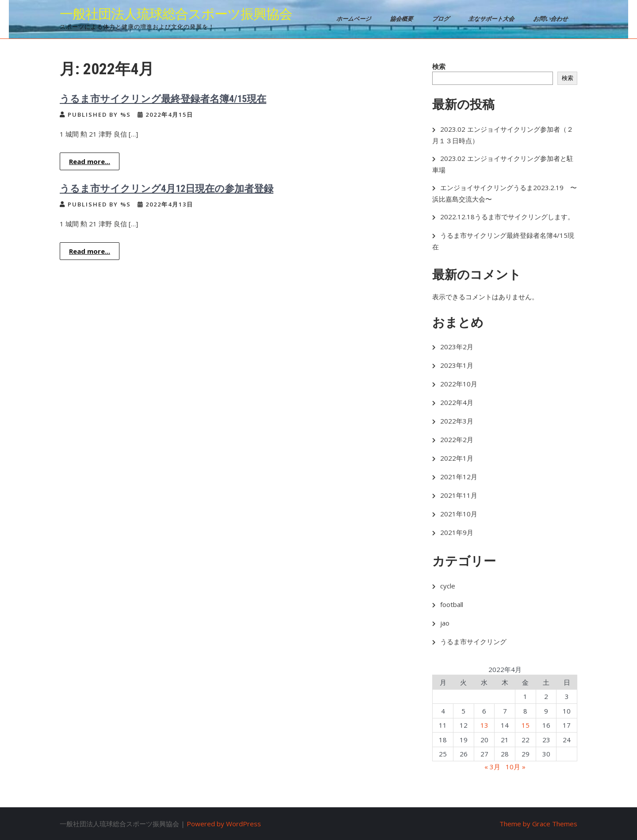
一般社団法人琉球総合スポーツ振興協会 (176, 14)
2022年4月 (457, 402)
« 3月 (492, 767)
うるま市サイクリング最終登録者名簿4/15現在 (163, 99)
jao (445, 623)
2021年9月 (457, 532)
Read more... (90, 161)
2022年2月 (457, 439)
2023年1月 (457, 365)
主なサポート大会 (492, 19)
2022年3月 (457, 421)
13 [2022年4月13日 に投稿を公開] (484, 725)
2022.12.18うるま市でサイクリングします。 (507, 217)
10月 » (516, 767)
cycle (448, 586)
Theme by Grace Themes (538, 824)
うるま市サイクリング (473, 641)
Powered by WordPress (224, 824)
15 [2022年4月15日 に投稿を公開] (526, 725)
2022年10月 (459, 384)
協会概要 (402, 19)
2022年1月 (457, 458)
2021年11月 (459, 495)
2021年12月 (459, 477)
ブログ (441, 19)
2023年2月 (457, 347)
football (452, 604)
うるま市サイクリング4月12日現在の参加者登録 (167, 189)
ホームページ (355, 19)
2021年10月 (459, 514)
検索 (439, 66)
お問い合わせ (551, 19)
